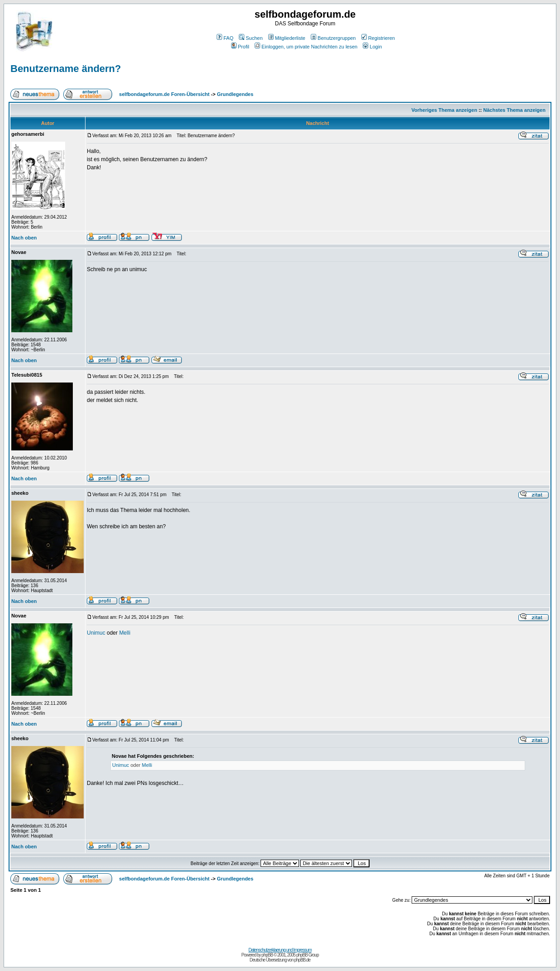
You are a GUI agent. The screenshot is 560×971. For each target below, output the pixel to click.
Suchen (251, 38)
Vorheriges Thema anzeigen (444, 110)
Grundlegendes (235, 94)
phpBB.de (302, 960)
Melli (125, 633)
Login (372, 47)
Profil (240, 47)
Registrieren (378, 38)
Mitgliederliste (287, 38)
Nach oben (24, 238)
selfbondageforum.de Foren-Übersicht (164, 94)
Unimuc (96, 633)
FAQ (225, 38)
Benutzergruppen (333, 38)
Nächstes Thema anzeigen (514, 110)
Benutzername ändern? (66, 69)
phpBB (267, 955)
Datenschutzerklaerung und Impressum (280, 950)
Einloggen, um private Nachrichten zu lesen (306, 47)
